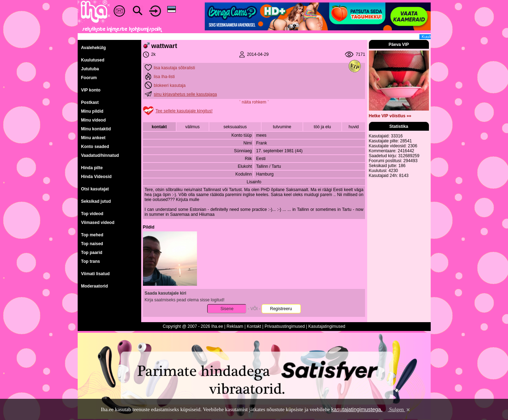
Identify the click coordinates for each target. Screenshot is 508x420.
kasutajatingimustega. (357, 409)
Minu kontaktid (96, 129)
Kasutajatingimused (327, 326)
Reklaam (235, 326)
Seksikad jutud (96, 201)
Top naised (92, 244)
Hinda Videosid (96, 177)
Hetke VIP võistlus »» (390, 116)
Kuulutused (93, 60)
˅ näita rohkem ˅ (254, 102)
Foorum (89, 78)
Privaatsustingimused (285, 326)
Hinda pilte (92, 168)
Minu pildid (92, 111)
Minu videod (94, 120)
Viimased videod (98, 223)
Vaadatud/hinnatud (100, 155)
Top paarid (92, 253)
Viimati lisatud (95, 274)
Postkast (90, 102)
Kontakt (254, 326)
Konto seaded (95, 147)
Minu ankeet (93, 138)
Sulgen (399, 409)
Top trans (91, 261)
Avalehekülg (94, 48)
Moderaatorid (95, 286)
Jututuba (90, 69)
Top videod (92, 214)
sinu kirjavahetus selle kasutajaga (186, 94)
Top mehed (92, 235)
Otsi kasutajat (95, 189)
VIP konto (91, 90)
